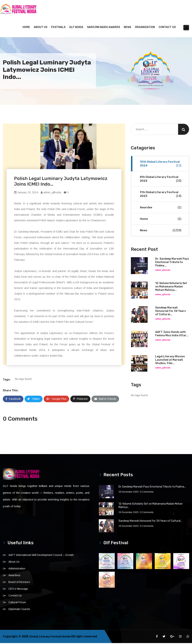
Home (26, 28)
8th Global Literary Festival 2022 (161, 180)
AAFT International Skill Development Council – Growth (41, 556)
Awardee (161, 208)
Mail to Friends (105, 400)
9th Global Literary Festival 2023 (161, 195)
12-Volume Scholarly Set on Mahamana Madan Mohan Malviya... (171, 288)
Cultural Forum (17, 603)
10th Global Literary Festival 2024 (161, 165)
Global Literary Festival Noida (51, 637)
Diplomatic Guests (19, 610)
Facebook (13, 400)
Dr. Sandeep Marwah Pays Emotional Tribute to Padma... (172, 263)
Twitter (34, 400)
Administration (17, 569)
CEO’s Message (18, 590)
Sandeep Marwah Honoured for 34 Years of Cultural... (171, 312)
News (127, 28)
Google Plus (56, 400)
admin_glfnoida (51, 193)
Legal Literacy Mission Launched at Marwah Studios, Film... (170, 361)
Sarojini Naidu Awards (103, 28)
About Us (40, 28)
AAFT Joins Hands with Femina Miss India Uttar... (172, 335)
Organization (145, 28)
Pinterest (80, 400)
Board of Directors (19, 583)
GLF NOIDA (76, 28)
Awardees (14, 576)
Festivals (58, 28)
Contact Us (167, 28)
